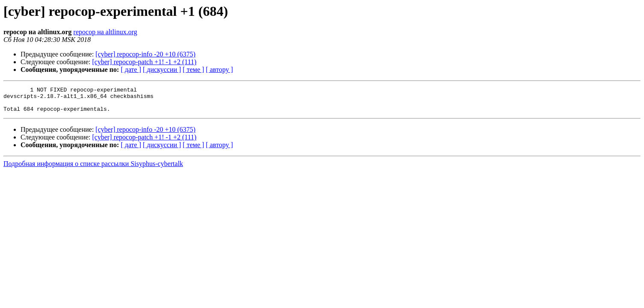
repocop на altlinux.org (105, 32)
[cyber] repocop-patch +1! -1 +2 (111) (145, 62)
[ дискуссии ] (162, 70)
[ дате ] (131, 70)
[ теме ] (193, 70)
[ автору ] (219, 70)
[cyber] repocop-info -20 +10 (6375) (145, 54)
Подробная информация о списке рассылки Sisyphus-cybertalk (93, 169)
